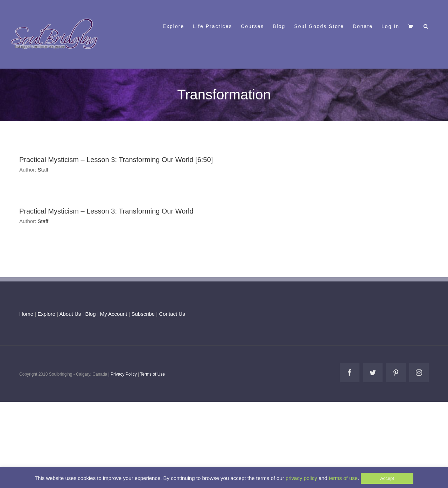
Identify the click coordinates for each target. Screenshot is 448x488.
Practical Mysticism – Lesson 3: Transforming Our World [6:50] (116, 160)
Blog (90, 314)
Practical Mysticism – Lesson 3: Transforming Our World (106, 211)
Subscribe (143, 314)
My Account (114, 314)
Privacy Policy (124, 374)
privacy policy (301, 478)
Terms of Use (152, 374)
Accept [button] (387, 478)
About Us (70, 314)
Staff (43, 170)
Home (26, 314)
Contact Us (171, 314)
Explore (46, 314)
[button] (426, 26)
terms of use (343, 478)
